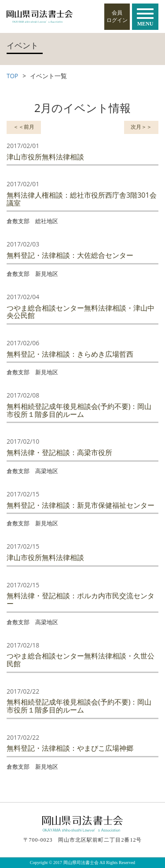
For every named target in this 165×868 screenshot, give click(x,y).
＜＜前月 (24, 127)
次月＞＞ (141, 127)
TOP (12, 76)
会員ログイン (117, 16)
